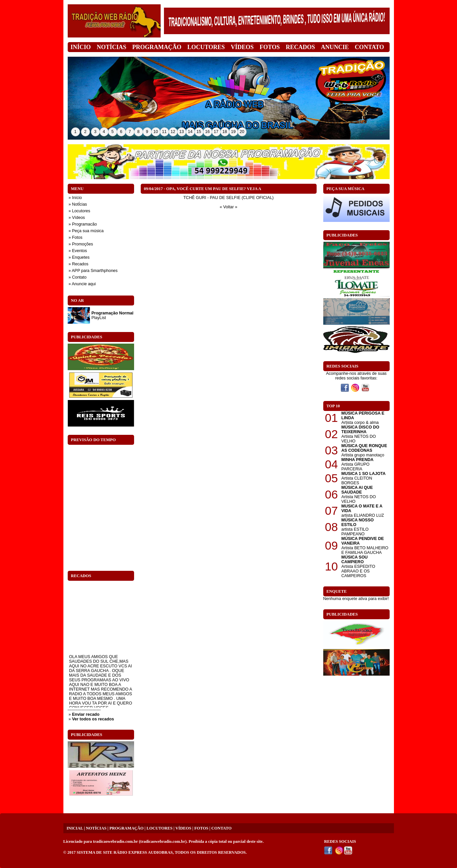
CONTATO (222, 828)
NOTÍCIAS (96, 828)
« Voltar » (228, 207)
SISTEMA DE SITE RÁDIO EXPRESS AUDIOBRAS (125, 852)
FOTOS (201, 828)
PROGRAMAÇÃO (127, 828)
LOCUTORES (159, 828)
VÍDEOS (184, 828)
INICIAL (75, 828)
